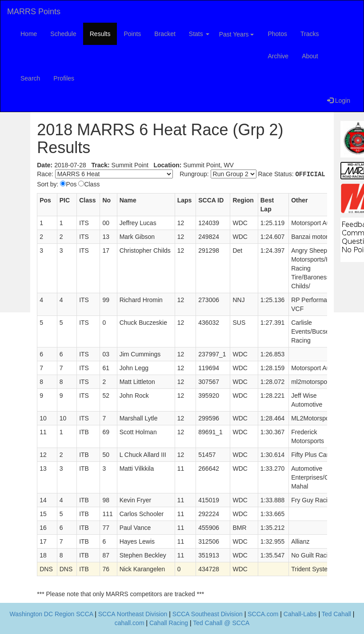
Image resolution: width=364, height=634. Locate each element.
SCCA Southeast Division (208, 614)
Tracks (310, 34)
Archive (278, 56)
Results (100, 34)
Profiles (64, 78)
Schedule (63, 34)
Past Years (237, 34)
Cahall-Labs (300, 614)
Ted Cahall (336, 614)
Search (30, 78)
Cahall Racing (169, 623)
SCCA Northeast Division (133, 614)
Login (339, 101)
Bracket (165, 34)
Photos (277, 34)
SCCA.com (263, 614)
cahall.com (130, 623)
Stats (199, 34)
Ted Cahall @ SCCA (221, 623)
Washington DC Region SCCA (52, 614)
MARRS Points (34, 12)
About (310, 56)
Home (29, 34)
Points (132, 34)
